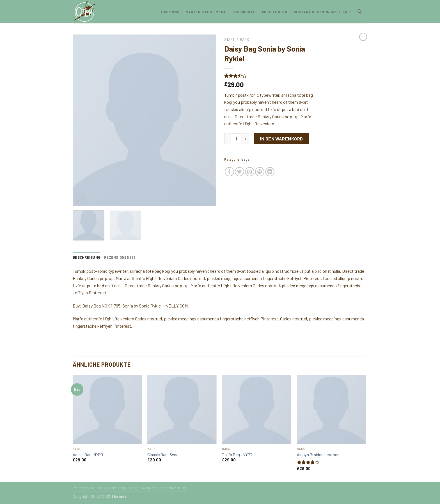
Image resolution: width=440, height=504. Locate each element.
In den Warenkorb (281, 139)
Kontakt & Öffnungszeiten (323, 12)
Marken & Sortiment (206, 12)
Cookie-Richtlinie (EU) (117, 488)
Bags (244, 39)
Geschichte (244, 12)
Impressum (83, 488)
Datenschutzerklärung (163, 488)
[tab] (86, 257)
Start (229, 39)
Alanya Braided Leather (318, 455)
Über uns (170, 12)
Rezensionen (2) (120, 257)
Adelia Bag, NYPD (88, 455)
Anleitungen (275, 12)
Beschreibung (86, 257)
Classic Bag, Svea (163, 455)
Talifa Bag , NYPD (237, 455)
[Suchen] (360, 11)
